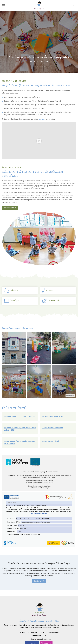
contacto (42, 119)
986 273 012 (43, 636)
